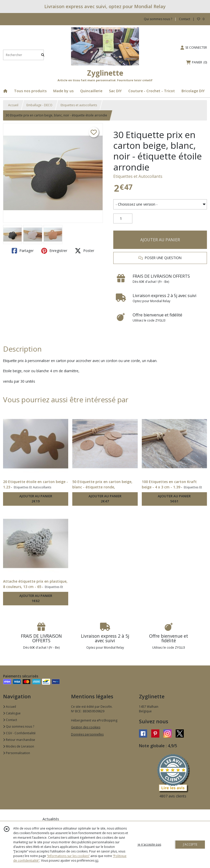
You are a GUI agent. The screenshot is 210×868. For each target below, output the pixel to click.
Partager (23, 251)
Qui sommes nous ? (19, 726)
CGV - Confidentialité (19, 733)
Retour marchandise (19, 740)
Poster (85, 251)
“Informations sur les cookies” (68, 856)
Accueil (13, 105)
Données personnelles (87, 734)
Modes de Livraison (19, 746)
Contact (185, 19)
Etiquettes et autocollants (79, 105)
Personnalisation (17, 753)
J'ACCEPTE (190, 844)
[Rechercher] (43, 55)
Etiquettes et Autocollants (138, 176)
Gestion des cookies (86, 727)
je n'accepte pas (149, 844)
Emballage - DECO (39, 105)
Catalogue (12, 713)
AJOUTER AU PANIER (160, 240)
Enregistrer (54, 251)
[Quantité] (123, 219)
